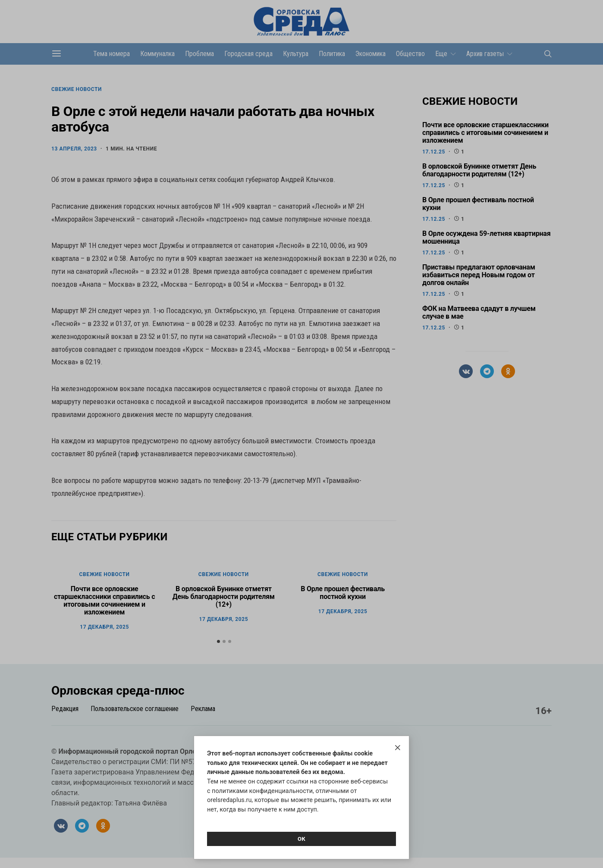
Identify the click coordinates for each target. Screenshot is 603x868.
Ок (301, 839)
